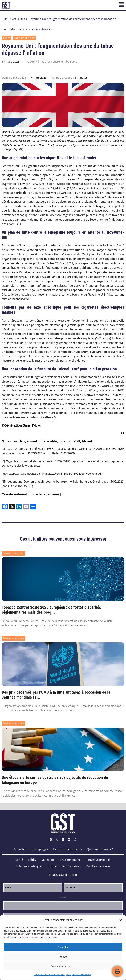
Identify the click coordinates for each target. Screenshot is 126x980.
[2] (19, 224)
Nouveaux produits (98, 860)
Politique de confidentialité (78, 975)
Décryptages (40, 849)
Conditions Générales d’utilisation (49, 975)
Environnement (70, 860)
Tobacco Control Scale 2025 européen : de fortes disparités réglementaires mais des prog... (51, 610)
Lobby (32, 860)
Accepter (63, 947)
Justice (6, 38)
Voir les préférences (63, 966)
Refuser (63, 957)
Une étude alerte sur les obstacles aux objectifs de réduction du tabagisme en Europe (55, 780)
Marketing (48, 860)
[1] (3, 449)
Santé (19, 860)
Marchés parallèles (98, 866)
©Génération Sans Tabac (21, 425)
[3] (55, 417)
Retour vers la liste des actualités (28, 29)
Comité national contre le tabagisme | (31, 494)
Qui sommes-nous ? (100, 849)
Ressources (74, 849)
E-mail (63, 897)
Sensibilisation (71, 866)
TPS (6, 19)
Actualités (19, 19)
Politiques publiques (25, 38)
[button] (121, 920)
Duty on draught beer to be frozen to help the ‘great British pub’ (66, 482)
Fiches (57, 849)
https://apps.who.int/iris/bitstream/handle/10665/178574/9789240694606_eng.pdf (52, 474)
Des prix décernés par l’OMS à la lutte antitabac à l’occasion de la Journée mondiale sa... (56, 695)
